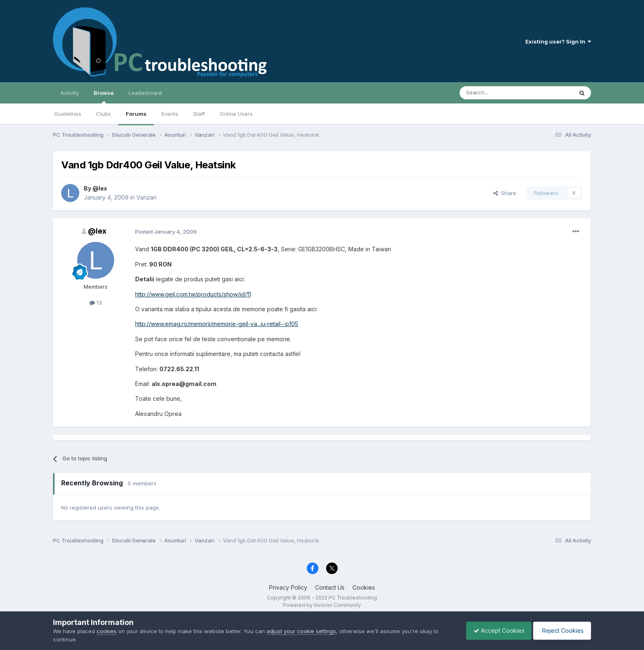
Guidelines (68, 114)
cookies (107, 631)
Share (505, 193)
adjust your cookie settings (301, 631)
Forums (136, 114)
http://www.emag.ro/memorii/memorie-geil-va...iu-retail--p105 (217, 324)
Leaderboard (145, 93)
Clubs (103, 114)
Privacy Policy (288, 587)
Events (170, 114)
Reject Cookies (561, 630)
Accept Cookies (495, 630)
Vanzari (146, 197)
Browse (104, 96)
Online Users (236, 114)
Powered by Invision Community (322, 605)
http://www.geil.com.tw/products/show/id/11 (193, 294)
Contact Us (330, 587)
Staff (199, 114)
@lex (100, 188)
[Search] (495, 93)
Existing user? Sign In (558, 41)
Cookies (364, 587)
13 (96, 303)
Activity (70, 93)
